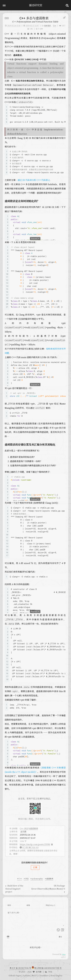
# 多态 (26, 879)
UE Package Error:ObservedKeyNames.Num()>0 (48, 888)
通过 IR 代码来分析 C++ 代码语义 (34, 180)
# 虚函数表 (49, 879)
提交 (60, 937)
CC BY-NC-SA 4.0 (30, 847)
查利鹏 (23, 831)
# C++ (20, 879)
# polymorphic (37, 879)
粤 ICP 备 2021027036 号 (21, 968)
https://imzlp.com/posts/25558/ (35, 844)
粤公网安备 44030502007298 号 (48, 968)
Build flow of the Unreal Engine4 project (14, 889)
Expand (35, 239)
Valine (64, 954)
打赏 (35, 867)
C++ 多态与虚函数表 (29, 828)
